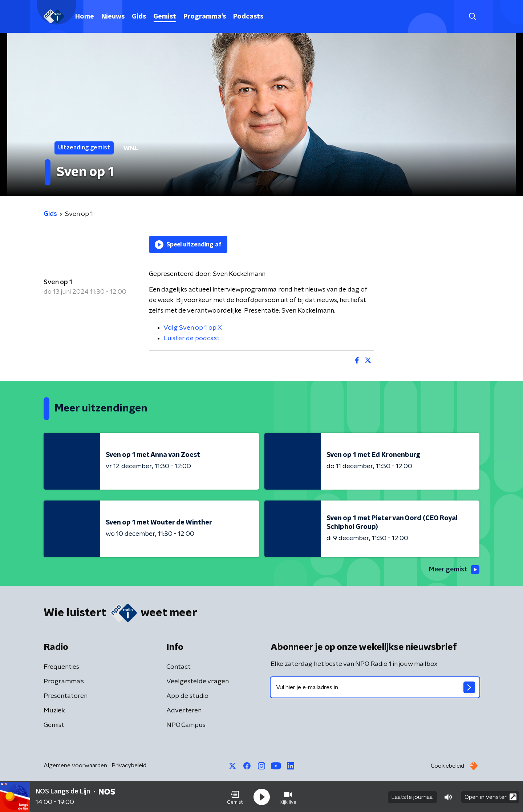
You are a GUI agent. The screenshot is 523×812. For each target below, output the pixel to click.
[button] (235, 797)
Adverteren (184, 711)
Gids (139, 17)
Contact (179, 667)
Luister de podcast (192, 338)
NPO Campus (186, 725)
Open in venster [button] (490, 797)
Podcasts (248, 17)
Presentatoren (66, 696)
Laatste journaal (412, 797)
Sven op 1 (58, 282)
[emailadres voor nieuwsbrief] (375, 688)
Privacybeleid (129, 766)
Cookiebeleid (447, 766)
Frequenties (61, 667)
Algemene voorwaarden (75, 766)
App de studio (187, 696)
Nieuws (113, 17)
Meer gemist (454, 570)
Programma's (205, 17)
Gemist (165, 17)
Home (85, 17)
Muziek (54, 711)
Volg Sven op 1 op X (193, 328)
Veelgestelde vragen (198, 682)
